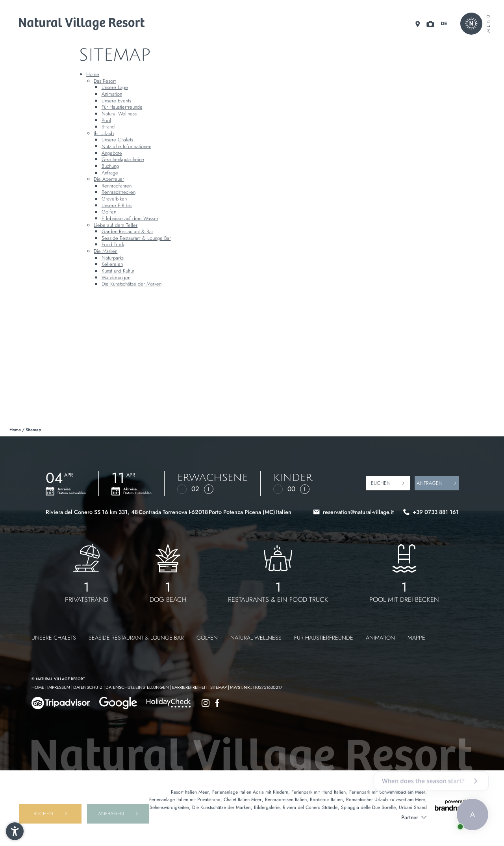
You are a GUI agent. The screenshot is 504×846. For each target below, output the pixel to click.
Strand (108, 127)
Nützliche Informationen (126, 146)
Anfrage (110, 173)
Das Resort (105, 81)
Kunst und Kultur (118, 271)
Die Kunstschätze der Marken (132, 284)
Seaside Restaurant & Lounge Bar (136, 238)
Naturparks (113, 258)
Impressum (59, 687)
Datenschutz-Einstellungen (138, 687)
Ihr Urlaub (104, 133)
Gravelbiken (114, 199)
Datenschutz (88, 687)
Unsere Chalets (117, 140)
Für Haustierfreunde (122, 107)
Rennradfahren (117, 186)
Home (93, 74)
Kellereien (112, 264)
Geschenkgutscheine (123, 159)
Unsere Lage (115, 87)
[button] (15, 831)
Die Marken (106, 251)
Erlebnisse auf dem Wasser (130, 218)
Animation (112, 94)
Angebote (112, 153)
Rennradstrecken (119, 192)
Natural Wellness (119, 114)
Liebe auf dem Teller (116, 225)
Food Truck (113, 244)
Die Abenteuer (109, 179)
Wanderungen (116, 277)
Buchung (110, 166)
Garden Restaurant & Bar (127, 231)
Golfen (109, 212)
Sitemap (219, 687)
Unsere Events (116, 101)
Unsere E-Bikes (117, 205)
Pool (106, 120)
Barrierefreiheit (190, 687)
